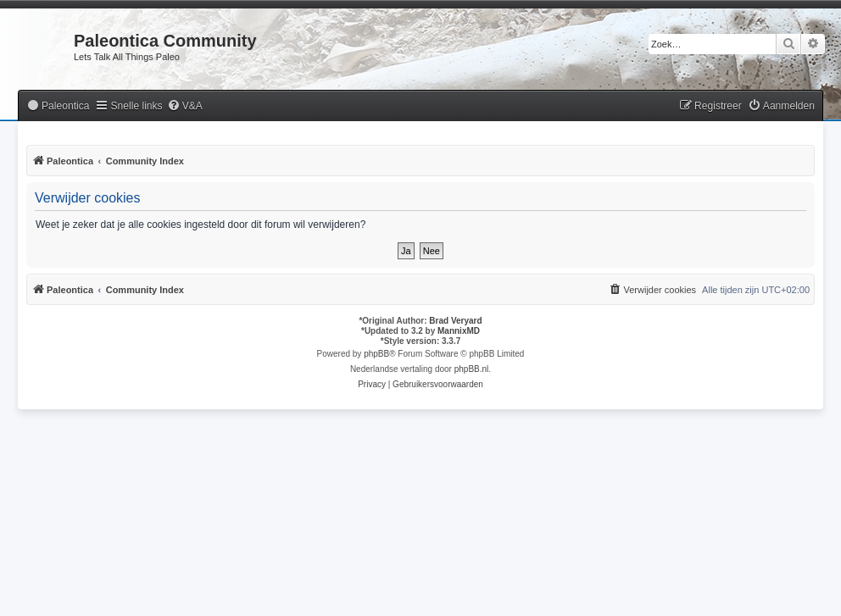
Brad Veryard (455, 321)
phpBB (376, 354)
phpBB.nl (472, 369)
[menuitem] (58, 106)
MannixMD (459, 331)
